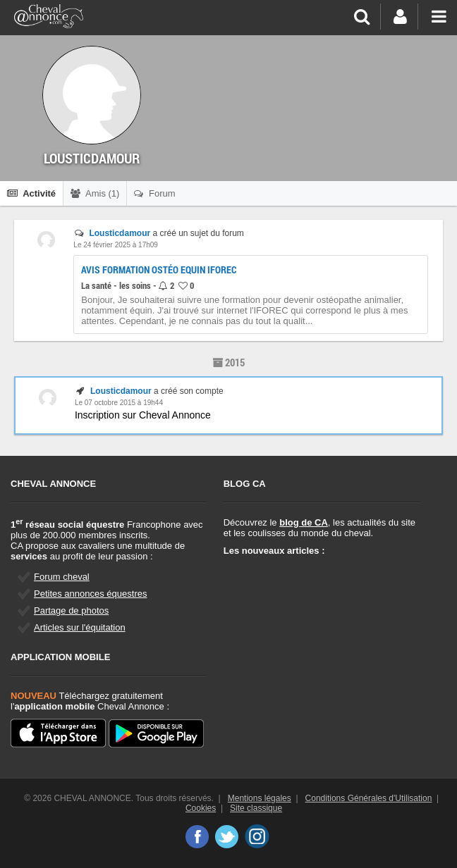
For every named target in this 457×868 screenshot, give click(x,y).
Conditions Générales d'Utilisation (369, 798)
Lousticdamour (120, 233)
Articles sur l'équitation (80, 627)
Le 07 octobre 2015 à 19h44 (119, 403)
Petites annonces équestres (90, 594)
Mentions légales (260, 798)
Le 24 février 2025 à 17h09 (116, 245)
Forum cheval (62, 577)
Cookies (201, 808)
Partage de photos (71, 610)
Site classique (256, 808)
